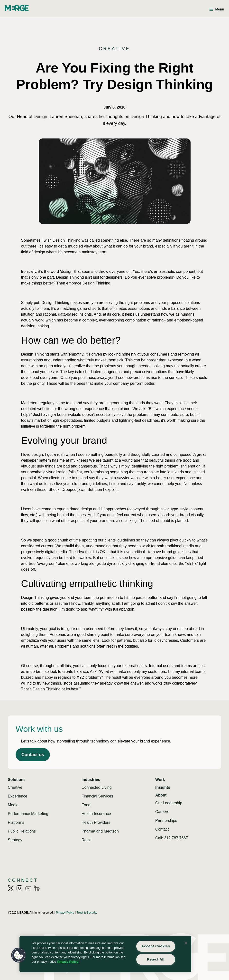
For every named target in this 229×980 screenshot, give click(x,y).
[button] (19, 955)
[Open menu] (217, 9)
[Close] (186, 943)
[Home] (17, 8)
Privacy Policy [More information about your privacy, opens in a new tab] (68, 962)
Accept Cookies (156, 946)
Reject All (156, 959)
